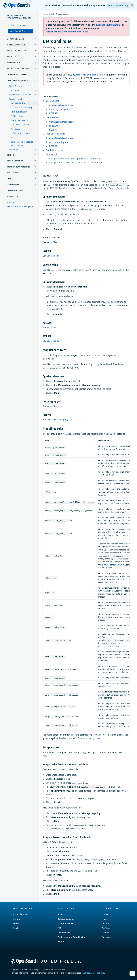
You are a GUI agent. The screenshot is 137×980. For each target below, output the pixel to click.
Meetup (105, 933)
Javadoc (11, 202)
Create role (53, 341)
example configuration (112, 565)
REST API (54, 113)
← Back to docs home (17, 25)
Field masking (17, 116)
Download (101, 5)
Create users (52, 101)
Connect (106, 914)
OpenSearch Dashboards (62, 105)
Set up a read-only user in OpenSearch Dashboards (75, 159)
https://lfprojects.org (95, 973)
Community (68, 5)
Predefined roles (54, 150)
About (48, 5)
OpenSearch (17, 6)
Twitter (105, 919)
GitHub (17, 923)
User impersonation (19, 120)
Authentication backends (20, 95)
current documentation (108, 25)
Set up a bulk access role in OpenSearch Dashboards (76, 163)
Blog (93, 5)
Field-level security (19, 112)
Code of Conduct (21, 914)
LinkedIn (106, 923)
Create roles (52, 117)
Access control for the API (110, 646)
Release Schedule (66, 919)
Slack (16, 928)
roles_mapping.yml (59, 142)
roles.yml (54, 126)
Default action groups (20, 133)
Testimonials (64, 933)
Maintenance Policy (67, 923)
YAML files (52, 242)
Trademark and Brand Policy (71, 937)
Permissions (16, 129)
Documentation (82, 5)
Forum (17, 919)
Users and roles (18, 103)
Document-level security (21, 107)
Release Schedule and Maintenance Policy (67, 32)
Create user (53, 256)
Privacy (61, 942)
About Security (16, 86)
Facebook (106, 937)
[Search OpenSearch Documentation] (120, 5)
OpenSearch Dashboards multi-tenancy (22, 143)
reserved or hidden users (90, 75)
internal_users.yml (59, 109)
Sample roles (53, 154)
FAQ (60, 928)
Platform (57, 5)
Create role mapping (57, 420)
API (12, 138)
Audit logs (13, 149)
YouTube (106, 928)
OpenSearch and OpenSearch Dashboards (19, 16)
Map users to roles (55, 134)
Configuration (15, 90)
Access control (15, 99)
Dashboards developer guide (20, 206)
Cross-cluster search (20, 125)
